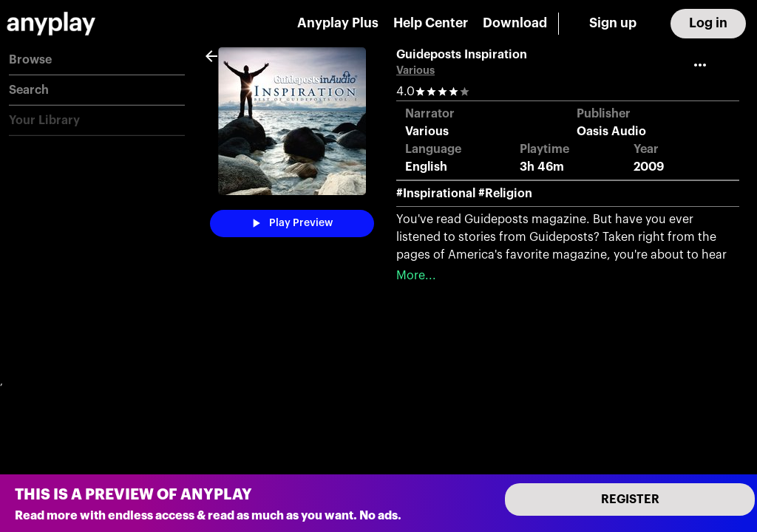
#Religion (505, 194)
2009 (649, 167)
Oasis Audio (611, 132)
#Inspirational (436, 194)
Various (415, 71)
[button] (97, 60)
